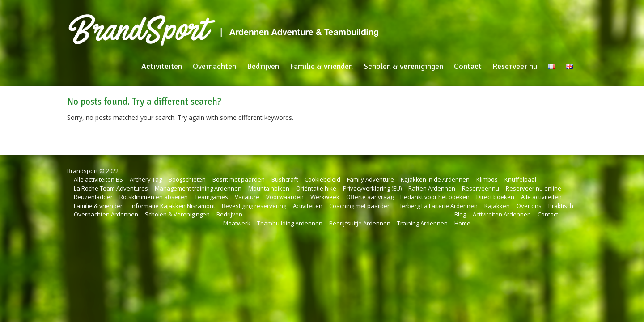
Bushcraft (285, 179)
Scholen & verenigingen (403, 66)
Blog (460, 214)
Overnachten (214, 66)
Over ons (529, 206)
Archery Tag (146, 179)
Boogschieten (187, 179)
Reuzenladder (93, 197)
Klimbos (487, 179)
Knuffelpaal (520, 179)
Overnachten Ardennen (106, 214)
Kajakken (497, 206)
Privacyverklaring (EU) (372, 188)
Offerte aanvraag (370, 197)
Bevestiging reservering (254, 206)
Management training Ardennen (198, 188)
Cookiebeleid (322, 179)
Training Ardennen (422, 223)
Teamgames (211, 197)
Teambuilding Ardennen (290, 223)
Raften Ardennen (432, 188)
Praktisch (561, 206)
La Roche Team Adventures (111, 188)
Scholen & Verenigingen (177, 214)
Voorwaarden (285, 197)
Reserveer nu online (534, 188)
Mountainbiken (269, 188)
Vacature (247, 197)
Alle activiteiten (541, 197)
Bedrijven (263, 66)
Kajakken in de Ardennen (435, 179)
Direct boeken (495, 197)
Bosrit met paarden (239, 179)
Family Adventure (371, 179)
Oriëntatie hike (316, 188)
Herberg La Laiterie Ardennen (438, 206)
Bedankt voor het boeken (435, 197)
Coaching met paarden (360, 206)
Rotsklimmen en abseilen (154, 197)
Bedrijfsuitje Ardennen (360, 223)
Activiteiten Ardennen (502, 214)
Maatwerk (237, 223)
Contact (468, 66)
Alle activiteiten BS (98, 179)
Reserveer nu (515, 66)
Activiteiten (162, 66)
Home (462, 223)
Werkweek (325, 197)
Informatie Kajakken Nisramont (173, 206)
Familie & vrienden (321, 66)
